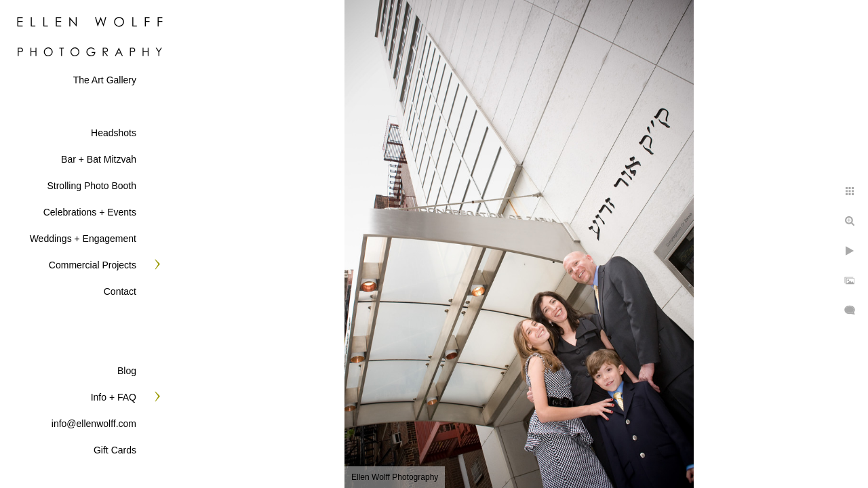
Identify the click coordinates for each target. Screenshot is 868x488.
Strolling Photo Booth (92, 186)
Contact (120, 291)
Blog (127, 371)
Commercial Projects (93, 265)
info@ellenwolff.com (94, 424)
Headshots (114, 133)
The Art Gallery (105, 80)
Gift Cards (115, 450)
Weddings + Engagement (83, 239)
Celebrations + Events (90, 212)
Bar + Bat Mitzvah (99, 159)
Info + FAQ (114, 397)
